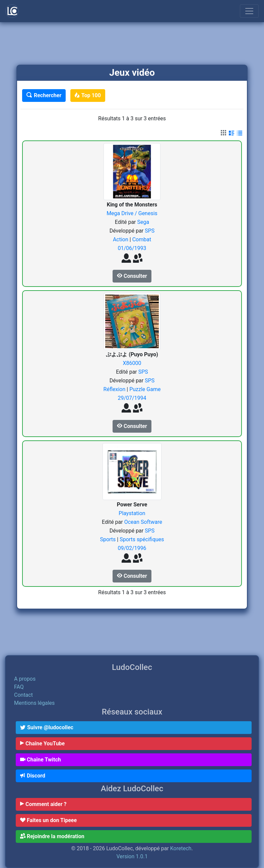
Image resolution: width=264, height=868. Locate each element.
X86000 (132, 363)
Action (121, 239)
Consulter (132, 276)
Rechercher (44, 95)
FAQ (19, 687)
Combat (142, 239)
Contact (23, 695)
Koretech (181, 848)
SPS (150, 231)
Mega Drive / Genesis (132, 213)
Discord (33, 776)
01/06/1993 (132, 248)
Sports (108, 539)
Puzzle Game (145, 389)
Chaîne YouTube (42, 743)
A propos (25, 679)
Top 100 (88, 95)
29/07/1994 (132, 398)
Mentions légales (34, 703)
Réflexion (115, 389)
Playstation (132, 513)
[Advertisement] (132, 44)
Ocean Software (143, 522)
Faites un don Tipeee (48, 820)
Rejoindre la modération (52, 836)
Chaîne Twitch (41, 760)
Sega (143, 222)
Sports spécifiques (142, 539)
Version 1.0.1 (132, 856)
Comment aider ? (43, 804)
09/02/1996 (132, 548)
